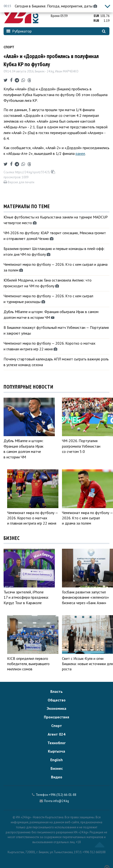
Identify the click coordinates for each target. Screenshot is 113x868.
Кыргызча (56, 751)
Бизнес (57, 768)
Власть (56, 691)
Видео (57, 777)
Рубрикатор (19, 31)
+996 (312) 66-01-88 (63, 795)
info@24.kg (61, 801)
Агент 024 (56, 734)
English (56, 760)
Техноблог (56, 743)
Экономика (56, 708)
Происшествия (56, 717)
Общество (57, 700)
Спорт (9, 47)
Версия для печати (19, 182)
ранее (80, 153)
